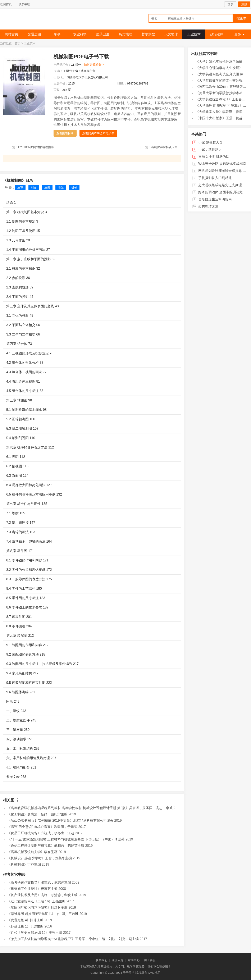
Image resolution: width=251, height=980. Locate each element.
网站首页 (12, 34)
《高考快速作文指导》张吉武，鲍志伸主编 (39, 882)
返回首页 (6, 4)
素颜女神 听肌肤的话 (214, 157)
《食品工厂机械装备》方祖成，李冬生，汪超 (41, 833)
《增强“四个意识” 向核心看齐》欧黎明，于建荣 (42, 827)
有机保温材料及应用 (164, 147)
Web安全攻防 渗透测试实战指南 (222, 164)
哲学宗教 (148, 34)
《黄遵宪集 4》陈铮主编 (25, 920)
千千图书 (31, 20)
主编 (47, 187)
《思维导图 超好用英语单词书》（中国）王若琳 (43, 914)
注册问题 (118, 960)
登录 (230, 4)
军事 (57, 34)
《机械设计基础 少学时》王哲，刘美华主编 (40, 858)
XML (151, 973)
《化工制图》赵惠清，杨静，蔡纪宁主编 (37, 814)
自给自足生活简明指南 (215, 199)
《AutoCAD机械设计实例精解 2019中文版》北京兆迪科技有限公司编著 (60, 821)
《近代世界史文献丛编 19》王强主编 (35, 933)
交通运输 (34, 34)
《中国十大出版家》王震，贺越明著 (222, 118)
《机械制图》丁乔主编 (24, 864)
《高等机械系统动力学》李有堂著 (32, 852)
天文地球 (171, 34)
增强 (61, 187)
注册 (244, 4)
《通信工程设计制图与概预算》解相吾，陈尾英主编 (46, 846)
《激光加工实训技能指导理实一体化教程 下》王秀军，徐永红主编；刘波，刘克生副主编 (73, 939)
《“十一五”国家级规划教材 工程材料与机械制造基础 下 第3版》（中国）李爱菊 (66, 839)
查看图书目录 (65, 133)
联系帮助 (24, 4)
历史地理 (125, 34)
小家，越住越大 (210, 149)
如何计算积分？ (94, 65)
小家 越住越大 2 (210, 142)
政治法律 (217, 34)
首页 (18, 43)
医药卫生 (103, 34)
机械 (74, 187)
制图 (34, 187)
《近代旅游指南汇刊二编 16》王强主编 (36, 901)
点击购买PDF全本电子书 (98, 133)
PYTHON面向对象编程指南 (36, 147)
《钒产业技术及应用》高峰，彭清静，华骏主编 (42, 895)
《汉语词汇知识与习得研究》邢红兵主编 (37, 908)
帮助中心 (134, 960)
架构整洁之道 (208, 206)
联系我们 (101, 960)
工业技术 (194, 34)
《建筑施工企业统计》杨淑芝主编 (32, 889)
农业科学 (80, 34)
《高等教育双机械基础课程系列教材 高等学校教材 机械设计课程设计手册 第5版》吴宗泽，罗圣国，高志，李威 (90, 808)
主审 (20, 187)
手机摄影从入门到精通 (215, 178)
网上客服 (150, 960)
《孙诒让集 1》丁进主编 (25, 926)
